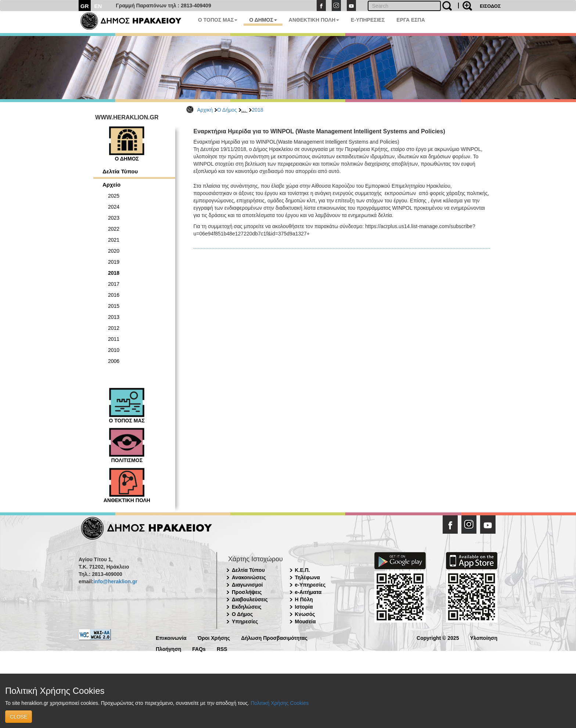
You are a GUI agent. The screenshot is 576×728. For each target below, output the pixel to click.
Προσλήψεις (247, 592)
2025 (114, 196)
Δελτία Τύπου (120, 171)
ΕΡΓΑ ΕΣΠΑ (411, 20)
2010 (114, 350)
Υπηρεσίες (245, 621)
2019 (114, 262)
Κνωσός (305, 614)
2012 (114, 328)
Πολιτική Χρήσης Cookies (280, 703)
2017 (114, 284)
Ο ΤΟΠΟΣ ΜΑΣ (218, 20)
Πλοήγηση (168, 648)
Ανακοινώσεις (249, 577)
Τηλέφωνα (307, 577)
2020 (114, 251)
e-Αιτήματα (308, 592)
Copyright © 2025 (438, 637)
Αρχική (205, 110)
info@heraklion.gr (115, 581)
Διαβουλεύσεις (250, 599)
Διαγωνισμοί (247, 585)
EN (98, 6)
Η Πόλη (304, 599)
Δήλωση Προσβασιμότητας (274, 637)
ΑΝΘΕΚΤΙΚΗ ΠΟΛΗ (314, 20)
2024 (114, 207)
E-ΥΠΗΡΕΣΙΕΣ (368, 20)
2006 (114, 361)
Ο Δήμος (227, 110)
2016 (114, 295)
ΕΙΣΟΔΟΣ (490, 6)
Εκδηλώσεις (247, 607)
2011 (114, 339)
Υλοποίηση (484, 637)
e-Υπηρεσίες (310, 585)
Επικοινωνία (171, 637)
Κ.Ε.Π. (303, 570)
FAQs (199, 648)
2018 (257, 110)
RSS (222, 648)
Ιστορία (304, 607)
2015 (114, 306)
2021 (114, 240)
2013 (114, 317)
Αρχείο (111, 185)
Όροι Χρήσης (214, 637)
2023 (114, 218)
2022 (114, 229)
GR (85, 6)
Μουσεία (305, 621)
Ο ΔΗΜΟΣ (263, 20)
